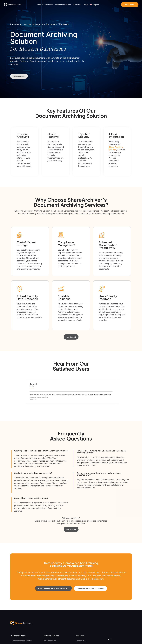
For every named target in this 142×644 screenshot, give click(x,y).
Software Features (63, 5)
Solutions (49, 5)
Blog (86, 5)
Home (40, 5)
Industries (77, 5)
